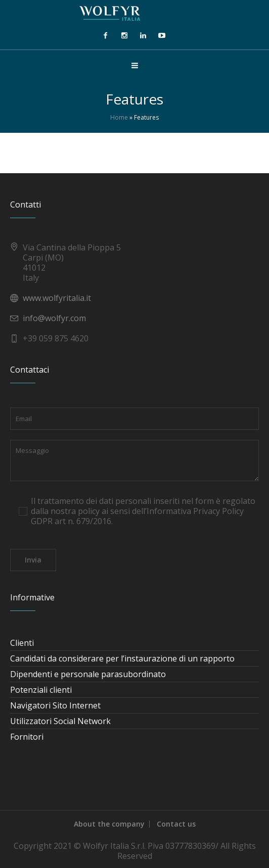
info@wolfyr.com (54, 318)
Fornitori (27, 737)
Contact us (176, 824)
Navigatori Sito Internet (55, 705)
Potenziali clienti (41, 690)
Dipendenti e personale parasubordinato (88, 674)
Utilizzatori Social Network (60, 721)
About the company (109, 824)
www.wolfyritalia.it (57, 298)
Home (119, 117)
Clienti (22, 643)
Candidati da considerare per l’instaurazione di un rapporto (122, 658)
